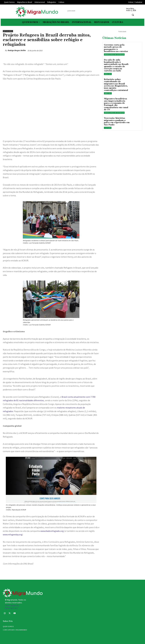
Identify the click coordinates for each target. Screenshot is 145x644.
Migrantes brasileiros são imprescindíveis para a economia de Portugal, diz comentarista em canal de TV (116, 104)
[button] (133, 15)
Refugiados (8, 31)
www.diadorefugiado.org (52, 531)
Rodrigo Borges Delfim (17, 50)
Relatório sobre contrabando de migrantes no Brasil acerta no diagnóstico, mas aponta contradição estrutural (116, 85)
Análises (108, 74)
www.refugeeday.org (13, 534)
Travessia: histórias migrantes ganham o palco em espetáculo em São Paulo (117, 121)
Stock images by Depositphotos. (12, 607)
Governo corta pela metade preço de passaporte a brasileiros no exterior (116, 48)
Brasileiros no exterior (114, 54)
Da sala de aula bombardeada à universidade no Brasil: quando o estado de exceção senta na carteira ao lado (116, 65)
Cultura (108, 128)
